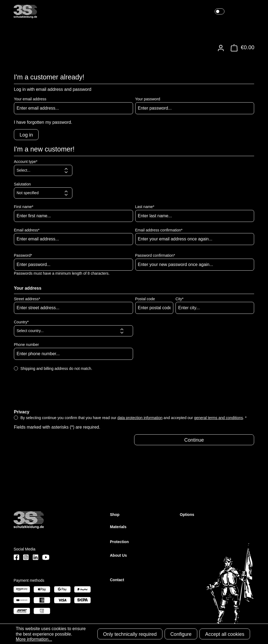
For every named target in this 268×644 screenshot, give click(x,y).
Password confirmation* (155, 255)
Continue (194, 440)
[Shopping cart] (241, 48)
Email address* (27, 230)
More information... (34, 639)
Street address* (27, 299)
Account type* (26, 162)
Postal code (145, 299)
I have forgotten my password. (43, 122)
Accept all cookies (225, 634)
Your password (148, 99)
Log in (26, 135)
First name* (24, 207)
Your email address (30, 99)
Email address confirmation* (159, 230)
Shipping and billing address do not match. (56, 369)
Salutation (22, 184)
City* (180, 299)
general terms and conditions (218, 418)
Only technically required (130, 634)
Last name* (145, 207)
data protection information (140, 418)
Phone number (26, 345)
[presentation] (55, 395)
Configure (181, 634)
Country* (21, 322)
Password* (23, 255)
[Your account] (221, 48)
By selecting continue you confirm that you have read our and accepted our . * (133, 418)
